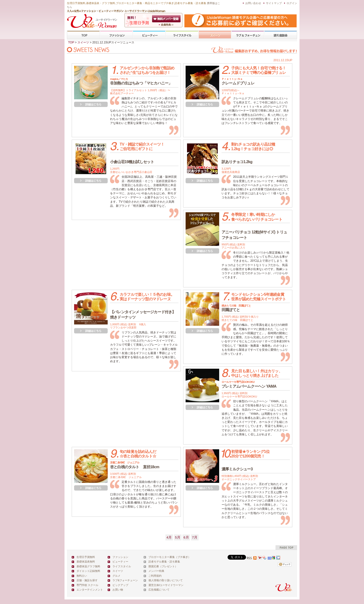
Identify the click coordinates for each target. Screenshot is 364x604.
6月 (186, 537)
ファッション (116, 35)
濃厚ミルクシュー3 (237, 469)
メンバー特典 (156, 571)
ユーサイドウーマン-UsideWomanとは (167, 25)
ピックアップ (120, 585)
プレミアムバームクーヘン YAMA (249, 384)
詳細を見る (91, 104)
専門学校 (281, 35)
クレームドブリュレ (238, 81)
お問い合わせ (253, 3)
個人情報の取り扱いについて (166, 580)
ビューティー (149, 35)
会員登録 (167, 19)
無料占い (82, 576)
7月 (195, 537)
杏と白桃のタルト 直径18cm (135, 465)
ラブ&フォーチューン (248, 35)
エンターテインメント (90, 590)
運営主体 (154, 585)
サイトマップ (274, 3)
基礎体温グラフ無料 (88, 566)
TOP (84, 35)
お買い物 (118, 590)
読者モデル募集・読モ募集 (164, 562)
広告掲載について (159, 590)
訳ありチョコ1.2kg (237, 162)
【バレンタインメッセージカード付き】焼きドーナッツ (143, 315)
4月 (169, 537)
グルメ (116, 576)
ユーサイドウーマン (172, 585)
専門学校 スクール (87, 585)
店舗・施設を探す (87, 580)
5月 (178, 537)
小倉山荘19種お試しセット (132, 162)
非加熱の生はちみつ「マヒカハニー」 (141, 81)
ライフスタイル (182, 35)
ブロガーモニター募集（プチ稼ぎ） (170, 557)
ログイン (292, 3)
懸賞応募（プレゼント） (163, 566)
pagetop (286, 548)
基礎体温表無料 (86, 562)
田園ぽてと (236, 308)
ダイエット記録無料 (88, 571)
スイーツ (215, 35)
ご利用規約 (155, 576)
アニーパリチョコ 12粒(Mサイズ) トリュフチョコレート (254, 235)
